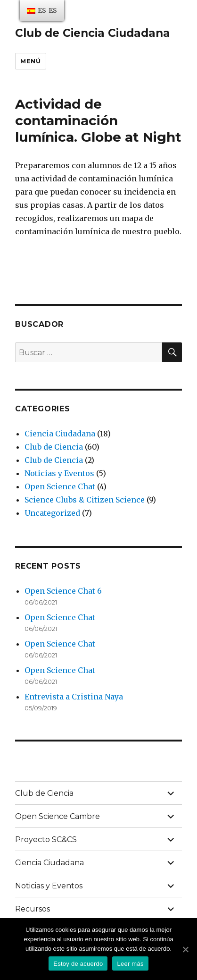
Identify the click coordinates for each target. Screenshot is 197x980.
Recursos (33, 909)
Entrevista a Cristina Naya (74, 697)
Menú (30, 61)
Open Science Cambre (57, 816)
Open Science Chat (60, 486)
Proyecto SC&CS (46, 839)
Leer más (130, 964)
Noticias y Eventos (59, 473)
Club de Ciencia (54, 447)
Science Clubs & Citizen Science (85, 500)
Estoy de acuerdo (78, 964)
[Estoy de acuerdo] (185, 949)
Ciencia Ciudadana (60, 434)
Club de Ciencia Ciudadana (93, 33)
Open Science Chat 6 (63, 591)
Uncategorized (52, 513)
